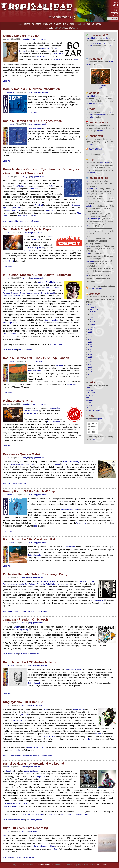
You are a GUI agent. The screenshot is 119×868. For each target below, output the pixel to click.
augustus (94, 312)
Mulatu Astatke (30, 413)
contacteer (101, 865)
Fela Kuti (35, 239)
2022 (90, 334)
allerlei (73, 24)
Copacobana (66, 814)
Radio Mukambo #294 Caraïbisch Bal (29, 539)
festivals (100, 43)
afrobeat (50, 237)
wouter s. (11, 92)
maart (92, 322)
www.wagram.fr (25, 350)
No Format (41, 56)
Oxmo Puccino (26, 293)
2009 (90, 367)
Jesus (88, 214)
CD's (106, 43)
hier (36, 526)
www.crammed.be (11, 221)
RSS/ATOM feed (95, 149)
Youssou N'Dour (20, 323)
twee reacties (35, 767)
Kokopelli (40, 814)
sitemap (115, 13)
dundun (24, 715)
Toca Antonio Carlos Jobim (21, 464)
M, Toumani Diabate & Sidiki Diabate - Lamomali (37, 275)
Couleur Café (56, 344)
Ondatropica (70, 547)
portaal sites (90, 393)
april (92, 319)
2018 (90, 344)
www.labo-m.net (10, 350)
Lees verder (8, 81)
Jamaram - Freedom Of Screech (25, 619)
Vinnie (88, 246)
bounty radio (101, 115)
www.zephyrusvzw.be (36, 820)
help (92, 416)
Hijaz (5, 835)
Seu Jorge (7, 323)
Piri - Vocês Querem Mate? (22, 454)
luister (66, 24)
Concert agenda (99, 122)
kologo (46, 709)
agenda (100, 131)
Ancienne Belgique (35, 747)
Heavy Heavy (23, 630)
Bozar (75, 59)
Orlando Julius (49, 736)
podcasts (89, 390)
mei (92, 317)
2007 (90, 372)
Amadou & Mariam (11, 293)
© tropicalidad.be (43, 865)
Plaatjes (26, 177)
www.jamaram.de (10, 654)
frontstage (37, 24)
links (116, 10)
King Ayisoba (78, 709)
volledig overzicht (93, 410)
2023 (90, 332)
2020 (90, 339)
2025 (90, 304)
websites (89, 395)
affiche (27, 24)
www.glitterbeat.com (31, 755)
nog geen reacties (39, 39)
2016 (90, 349)
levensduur (105, 163)
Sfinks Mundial (81, 814)
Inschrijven (96, 136)
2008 (90, 369)
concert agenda (94, 24)
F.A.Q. (103, 154)
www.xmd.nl (47, 755)
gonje (87, 739)
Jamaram (17, 627)
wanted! (94, 93)
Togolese (10, 771)
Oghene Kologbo (10, 806)
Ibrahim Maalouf (52, 320)
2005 (90, 377)
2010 (90, 364)
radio (116, 7)
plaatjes (57, 24)
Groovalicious (73, 384)
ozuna (88, 226)
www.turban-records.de (29, 654)
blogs (88, 388)
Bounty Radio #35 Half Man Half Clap (29, 491)
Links (92, 382)
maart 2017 (49, 28)
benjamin (11, 124)
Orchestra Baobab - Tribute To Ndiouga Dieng (35, 574)
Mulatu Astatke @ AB (18, 401)
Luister (30, 92)
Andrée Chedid (9, 334)
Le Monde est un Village (45, 846)
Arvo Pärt (39, 205)
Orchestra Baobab (48, 581)
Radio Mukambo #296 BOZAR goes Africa (32, 121)
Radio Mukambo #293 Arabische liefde (30, 662)
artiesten (89, 46)
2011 (90, 362)
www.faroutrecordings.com (14, 483)
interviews (48, 24)
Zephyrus (41, 776)
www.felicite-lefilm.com (30, 221)
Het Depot (9, 261)
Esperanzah (52, 814)
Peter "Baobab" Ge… (94, 218)
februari (93, 324)
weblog (106, 38)
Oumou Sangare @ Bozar (21, 36)
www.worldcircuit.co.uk (38, 611)
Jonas (88, 253)
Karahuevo (90, 261)
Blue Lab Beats (54, 422)
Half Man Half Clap (69, 510)
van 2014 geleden (36, 248)
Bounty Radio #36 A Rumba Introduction (31, 89)
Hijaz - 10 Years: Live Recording (25, 828)
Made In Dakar (97, 600)
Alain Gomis (34, 189)
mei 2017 (69, 28)
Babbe (88, 181)
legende (100, 419)
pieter (9, 233)
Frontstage (27, 39)
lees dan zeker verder (94, 104)
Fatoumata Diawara (11, 296)
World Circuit (58, 54)
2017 (90, 347)
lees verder (91, 173)
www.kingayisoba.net (12, 755)
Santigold (51, 293)
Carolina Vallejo (91, 189)
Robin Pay (89, 199)
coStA (54, 849)
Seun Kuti (28, 250)
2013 (90, 357)
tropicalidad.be (91, 38)
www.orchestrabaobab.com (15, 611)
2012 (90, 359)
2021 (90, 337)
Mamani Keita (40, 293)
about (116, 5)
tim (87, 238)
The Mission (50, 210)
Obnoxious (55, 464)
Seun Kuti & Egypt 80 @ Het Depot (27, 229)
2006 (90, 374)
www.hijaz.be (9, 857)
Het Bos (18, 750)
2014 (90, 354)
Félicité (52, 186)
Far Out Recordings (71, 461)
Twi (21, 720)
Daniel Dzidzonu (31, 771)
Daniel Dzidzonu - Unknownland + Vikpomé (33, 764)
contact (115, 16)
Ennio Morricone (13, 210)
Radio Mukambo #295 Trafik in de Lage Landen (36, 358)
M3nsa (98, 734)
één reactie (39, 233)
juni (92, 314)
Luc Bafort (89, 206)
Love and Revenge (73, 669)
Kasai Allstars (19, 186)
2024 (90, 329)
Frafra (16, 720)
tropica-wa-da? (98, 35)
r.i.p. (92, 159)
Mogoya (57, 59)
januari (93, 327)
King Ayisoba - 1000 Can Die (23, 702)
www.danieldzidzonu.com (14, 820)
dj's (87, 408)
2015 (90, 352)
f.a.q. (94, 439)
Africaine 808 (23, 216)
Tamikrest (59, 365)
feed (92, 144)
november (94, 307)
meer (111, 46)
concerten (92, 43)
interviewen (45, 48)
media (88, 398)
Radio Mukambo (34, 128)
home (116, 2)
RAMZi (35, 216)
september (94, 309)
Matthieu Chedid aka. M (48, 282)
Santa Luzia (81, 523)
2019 (90, 342)
